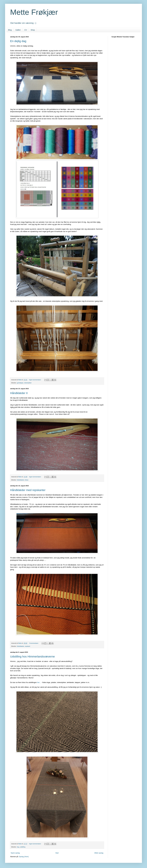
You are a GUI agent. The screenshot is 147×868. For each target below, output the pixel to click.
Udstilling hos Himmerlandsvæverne (32, 657)
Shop (33, 30)
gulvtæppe (20, 383)
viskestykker (28, 383)
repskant (27, 646)
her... (39, 682)
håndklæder (21, 480)
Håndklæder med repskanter (28, 490)
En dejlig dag (18, 41)
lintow (27, 480)
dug (18, 847)
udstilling (23, 847)
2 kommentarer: (34, 643)
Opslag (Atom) (24, 857)
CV (26, 30)
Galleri (18, 30)
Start (57, 853)
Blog (10, 30)
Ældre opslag (99, 853)
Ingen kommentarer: (35, 380)
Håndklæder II (19, 393)
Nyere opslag (15, 853)
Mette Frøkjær (34, 12)
